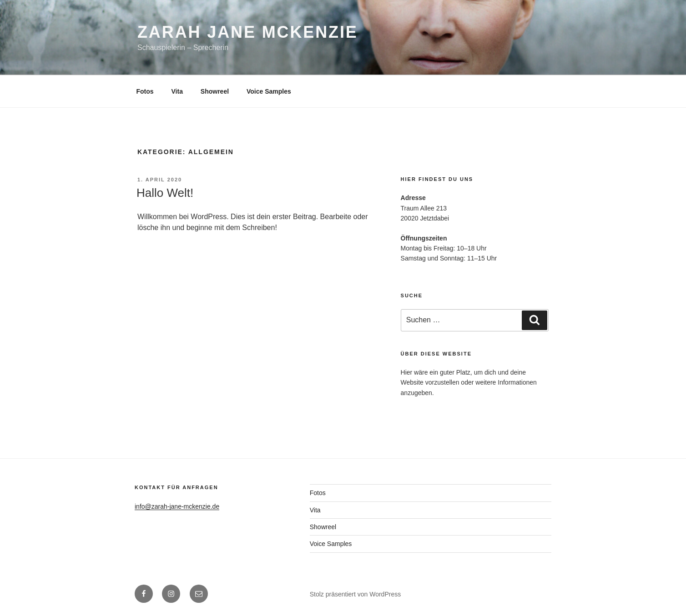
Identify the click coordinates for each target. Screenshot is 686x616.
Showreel (215, 91)
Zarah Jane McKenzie (248, 32)
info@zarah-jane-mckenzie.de (177, 506)
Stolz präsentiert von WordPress (356, 594)
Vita (177, 91)
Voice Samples (269, 91)
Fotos (145, 91)
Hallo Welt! (165, 193)
